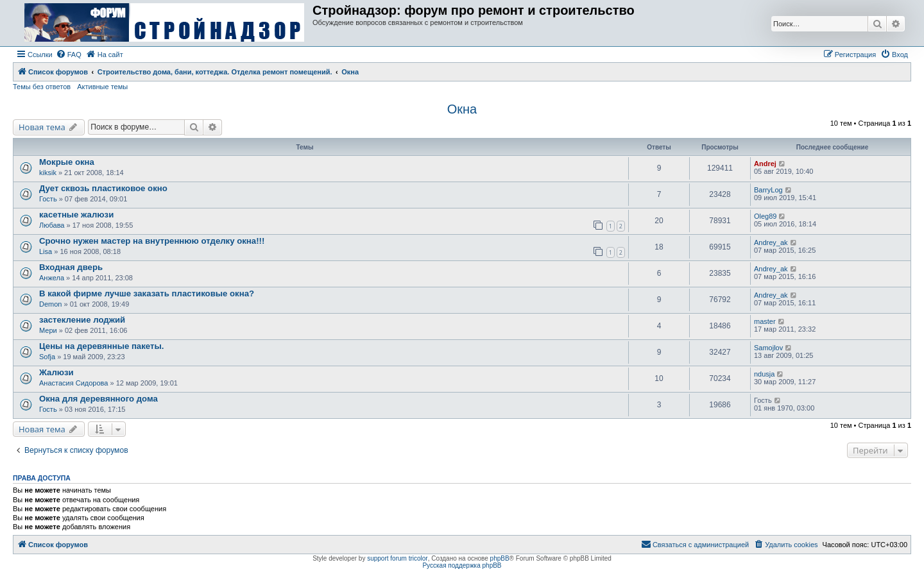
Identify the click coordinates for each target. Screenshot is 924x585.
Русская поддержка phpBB (462, 565)
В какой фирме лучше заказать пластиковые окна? (147, 293)
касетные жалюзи (76, 215)
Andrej (765, 164)
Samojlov (768, 348)
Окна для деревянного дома (98, 399)
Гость (48, 199)
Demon (50, 304)
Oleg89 (765, 216)
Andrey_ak (771, 242)
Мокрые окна (67, 162)
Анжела (52, 278)
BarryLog (768, 190)
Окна (462, 109)
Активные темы (102, 87)
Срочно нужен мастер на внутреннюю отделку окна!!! (152, 241)
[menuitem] (69, 55)
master (765, 321)
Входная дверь (71, 267)
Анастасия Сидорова (73, 383)
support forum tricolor (397, 558)
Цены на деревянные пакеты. (101, 346)
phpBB (500, 558)
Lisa (46, 251)
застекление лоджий (82, 320)
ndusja (764, 374)
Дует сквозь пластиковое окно (103, 188)
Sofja (47, 357)
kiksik (48, 173)
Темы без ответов (42, 87)
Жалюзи (56, 372)
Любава (52, 225)
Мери (48, 330)
